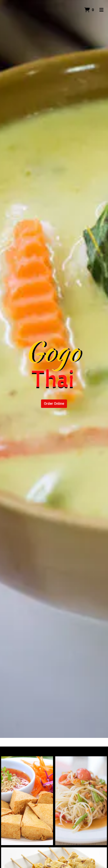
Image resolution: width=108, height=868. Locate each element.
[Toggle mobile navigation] (101, 10)
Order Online (54, 404)
